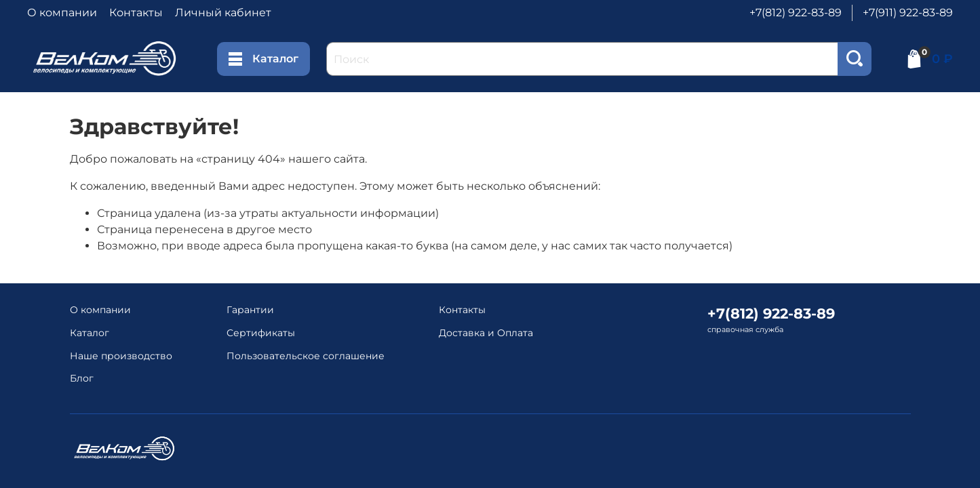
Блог (82, 378)
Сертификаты (261, 333)
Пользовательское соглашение (306, 356)
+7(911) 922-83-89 (908, 13)
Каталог (263, 59)
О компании (62, 13)
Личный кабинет (223, 13)
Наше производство (121, 356)
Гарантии (250, 310)
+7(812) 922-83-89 (796, 13)
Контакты (136, 13)
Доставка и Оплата (486, 333)
